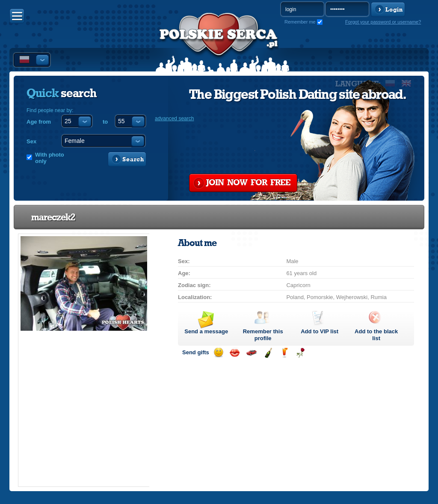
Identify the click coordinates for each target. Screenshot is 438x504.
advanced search (174, 119)
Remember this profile (263, 335)
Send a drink (284, 353)
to (105, 122)
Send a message (206, 331)
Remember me (300, 22)
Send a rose (300, 353)
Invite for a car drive (251, 353)
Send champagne (268, 353)
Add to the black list (376, 335)
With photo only (50, 158)
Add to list (320, 331)
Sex (31, 141)
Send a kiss (235, 353)
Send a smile (218, 353)
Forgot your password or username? (383, 22)
